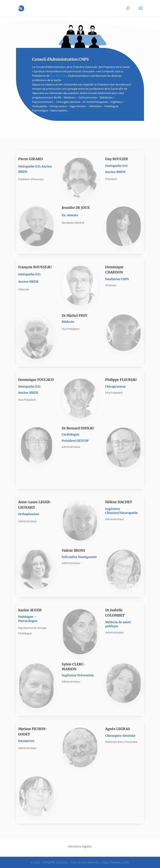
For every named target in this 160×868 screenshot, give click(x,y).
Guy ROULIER (58, 76)
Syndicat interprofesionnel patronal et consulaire (64, 71)
